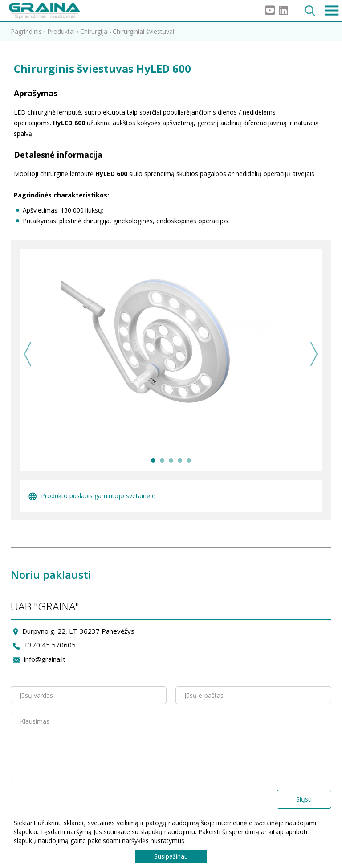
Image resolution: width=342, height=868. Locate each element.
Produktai (61, 31)
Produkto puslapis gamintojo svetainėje (93, 496)
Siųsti (304, 799)
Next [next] (314, 354)
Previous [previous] (28, 354)
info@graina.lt (45, 659)
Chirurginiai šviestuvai (143, 31)
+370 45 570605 (50, 645)
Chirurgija (94, 31)
